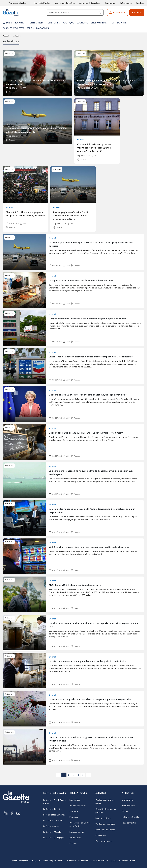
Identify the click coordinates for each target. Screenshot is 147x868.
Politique (68, 23)
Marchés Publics (42, 3)
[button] (7, 23)
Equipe (125, 811)
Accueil (6, 36)
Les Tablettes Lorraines (54, 815)
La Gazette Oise (51, 826)
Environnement (100, 23)
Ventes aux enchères (105, 824)
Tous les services (104, 841)
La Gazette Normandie (54, 820)
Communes (110, 3)
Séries (30, 28)
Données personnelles (54, 861)
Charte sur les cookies (78, 861)
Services (140, 3)
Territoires (53, 23)
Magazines (42, 28)
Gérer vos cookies (99, 861)
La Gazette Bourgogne (54, 838)
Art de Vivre (119, 23)
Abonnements (128, 806)
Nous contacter (129, 823)
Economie (82, 23)
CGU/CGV (36, 861)
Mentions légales (20, 861)
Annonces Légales (18, 3)
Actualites (17, 36)
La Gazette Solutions (131, 817)
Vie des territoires (78, 806)
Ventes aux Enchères (65, 3)
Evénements (126, 3)
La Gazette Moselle (52, 832)
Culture (73, 843)
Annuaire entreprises (105, 830)
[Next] (88, 775)
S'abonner (137, 12)
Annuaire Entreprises (90, 3)
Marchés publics (103, 818)
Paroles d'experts (13, 28)
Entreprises (37, 23)
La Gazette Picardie (52, 809)
